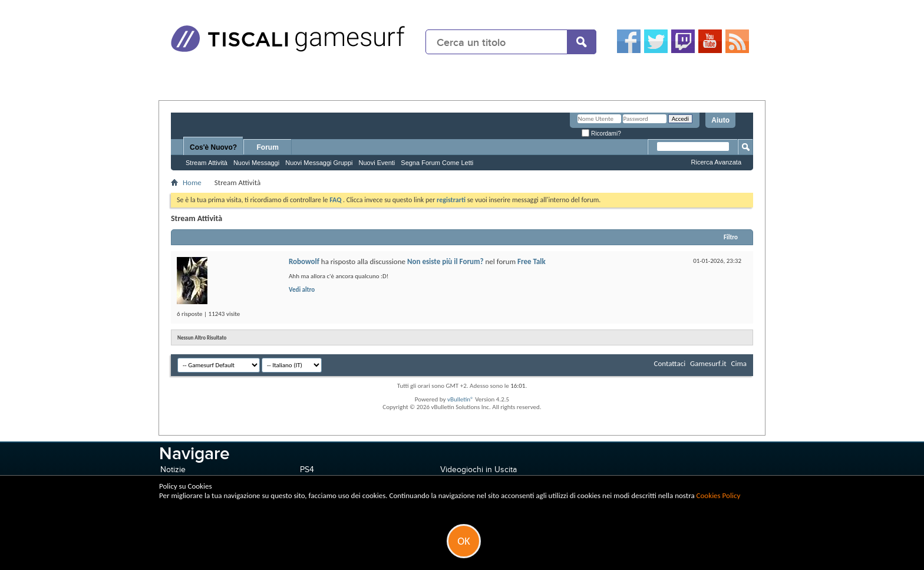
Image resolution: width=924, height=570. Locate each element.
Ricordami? (601, 134)
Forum (268, 147)
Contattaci (670, 363)
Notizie (173, 469)
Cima (739, 363)
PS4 (307, 469)
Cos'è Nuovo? (213, 147)
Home (192, 182)
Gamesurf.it (708, 363)
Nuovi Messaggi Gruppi (319, 163)
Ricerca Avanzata (716, 162)
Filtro (731, 237)
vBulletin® (461, 399)
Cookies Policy (719, 495)
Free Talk (532, 261)
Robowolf (304, 261)
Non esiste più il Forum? (445, 261)
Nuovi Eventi (377, 163)
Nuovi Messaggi (256, 163)
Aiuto (720, 120)
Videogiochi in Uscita (478, 469)
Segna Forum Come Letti (437, 163)
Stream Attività (207, 163)
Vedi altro (302, 290)
